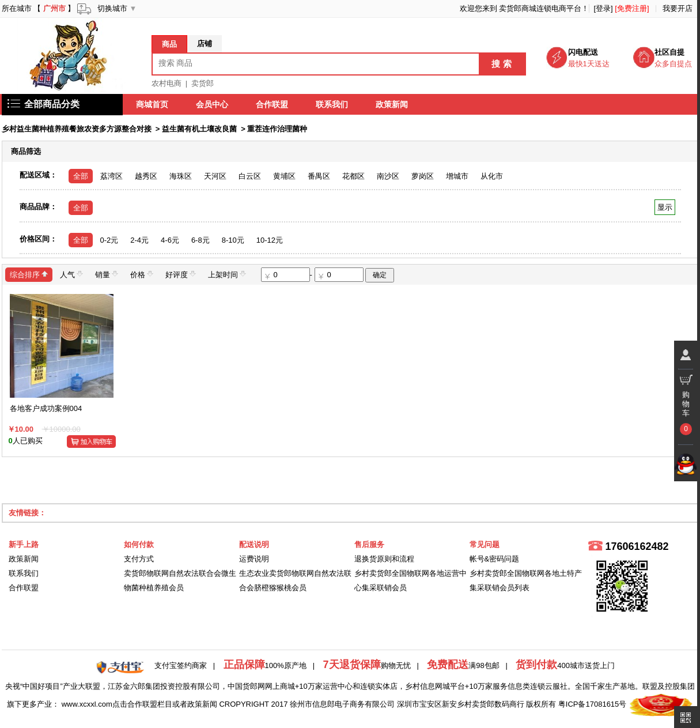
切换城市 (112, 8)
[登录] (603, 8)
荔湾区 (111, 176)
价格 (142, 274)
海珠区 (181, 176)
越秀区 (146, 176)
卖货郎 (203, 83)
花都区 (353, 176)
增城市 (457, 176)
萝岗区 (423, 176)
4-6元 (170, 240)
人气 (71, 274)
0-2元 (109, 240)
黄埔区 (284, 176)
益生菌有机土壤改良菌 (199, 129)
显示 (665, 207)
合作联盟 (273, 104)
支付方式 (139, 559)
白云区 (250, 176)
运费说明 (254, 559)
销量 (107, 274)
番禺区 (319, 176)
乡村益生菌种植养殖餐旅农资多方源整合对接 (77, 129)
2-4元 (139, 240)
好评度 (181, 274)
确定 (380, 275)
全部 (81, 176)
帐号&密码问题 (495, 559)
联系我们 (332, 104)
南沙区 (388, 176)
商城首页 (153, 104)
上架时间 (227, 274)
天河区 (215, 176)
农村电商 (167, 83)
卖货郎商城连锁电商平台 (540, 8)
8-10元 (233, 240)
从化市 (492, 176)
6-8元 (200, 240)
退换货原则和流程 (384, 559)
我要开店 (678, 8)
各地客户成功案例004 (46, 408)
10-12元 (270, 240)
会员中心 (213, 104)
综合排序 (29, 274)
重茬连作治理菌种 (277, 129)
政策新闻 (392, 104)
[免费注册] (632, 8)
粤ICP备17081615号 (593, 704)
